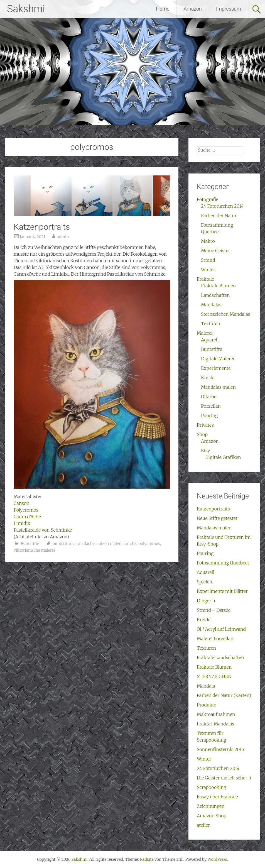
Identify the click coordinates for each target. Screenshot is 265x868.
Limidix (22, 523)
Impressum (229, 9)
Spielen (204, 582)
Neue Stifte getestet (217, 518)
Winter (208, 270)
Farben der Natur (219, 216)
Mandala (206, 686)
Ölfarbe (209, 397)
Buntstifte (30, 544)
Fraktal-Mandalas (215, 724)
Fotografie (208, 199)
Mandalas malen (218, 387)
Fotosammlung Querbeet (223, 563)
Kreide (208, 378)
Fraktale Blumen (218, 286)
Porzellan (211, 406)
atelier (203, 825)
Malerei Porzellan (215, 639)
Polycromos (26, 510)
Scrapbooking (212, 787)
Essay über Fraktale (217, 797)
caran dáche (84, 544)
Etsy (206, 451)
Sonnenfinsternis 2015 (220, 749)
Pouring (209, 415)
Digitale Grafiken (223, 457)
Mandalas (211, 305)
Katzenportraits (42, 227)
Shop (202, 434)
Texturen (211, 324)
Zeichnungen (211, 806)
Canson (22, 503)
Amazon (193, 9)
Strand (208, 260)
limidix (130, 544)
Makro (208, 241)
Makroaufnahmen (216, 714)
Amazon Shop (212, 816)
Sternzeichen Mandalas (225, 314)
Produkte (206, 705)
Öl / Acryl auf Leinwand (221, 629)
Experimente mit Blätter (222, 591)
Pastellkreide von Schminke (43, 530)
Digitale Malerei (218, 359)
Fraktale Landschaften (220, 657)
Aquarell (210, 340)
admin (63, 237)
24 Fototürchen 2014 (222, 206)
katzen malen (109, 544)
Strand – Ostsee (214, 610)
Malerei (205, 333)
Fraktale (205, 279)
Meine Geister (216, 251)
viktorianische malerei (34, 550)
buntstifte (62, 544)
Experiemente (216, 368)
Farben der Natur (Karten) (224, 695)
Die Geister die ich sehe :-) (224, 778)
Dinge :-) (206, 601)
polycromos (149, 544)
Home (163, 9)
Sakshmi (26, 9)
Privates (205, 425)
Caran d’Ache (27, 517)
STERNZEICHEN (214, 676)
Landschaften (215, 295)
